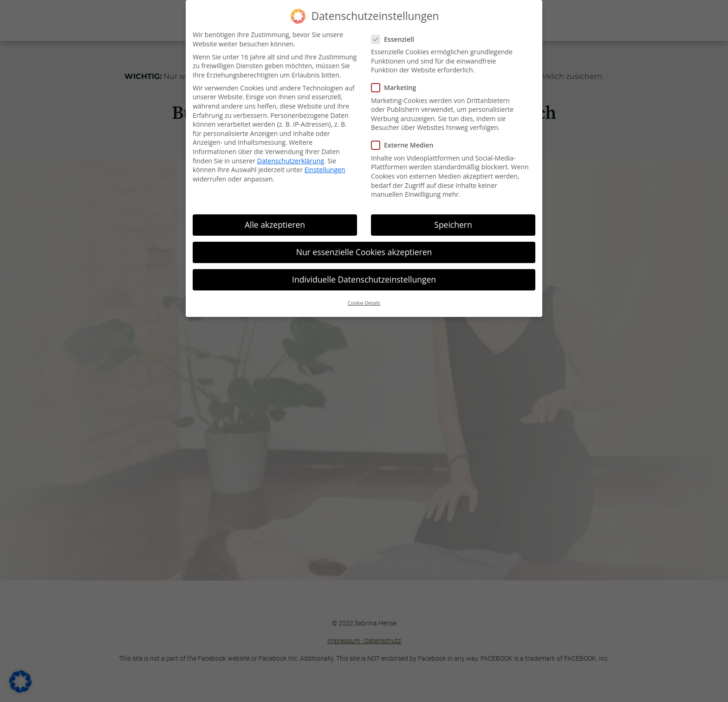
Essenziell (396, 39)
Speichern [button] (453, 225)
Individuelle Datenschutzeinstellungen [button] (364, 279)
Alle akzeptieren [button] (275, 225)
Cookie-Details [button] (364, 303)
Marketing (397, 87)
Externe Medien (406, 145)
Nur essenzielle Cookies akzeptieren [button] (364, 252)
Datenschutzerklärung (291, 161)
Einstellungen (325, 170)
